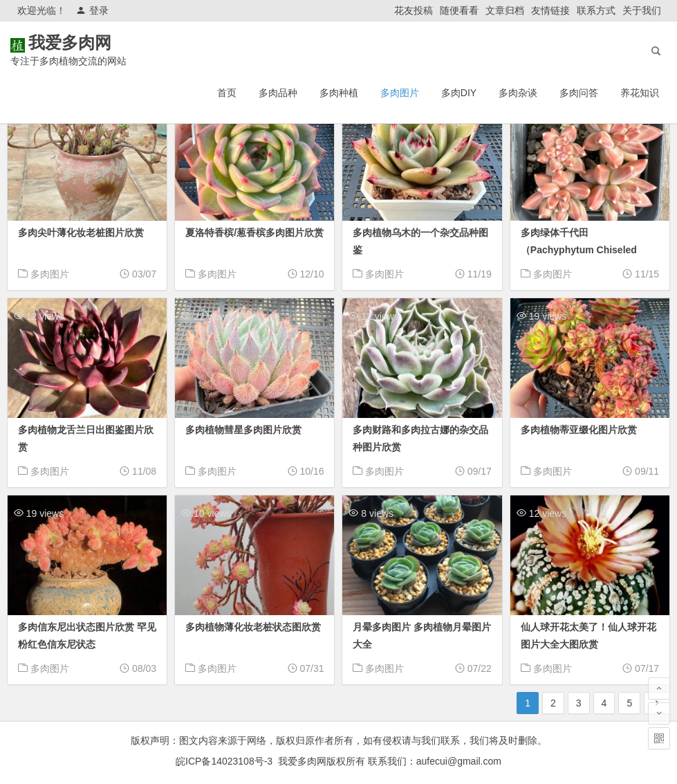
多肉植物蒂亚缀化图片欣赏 (579, 430)
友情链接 (550, 10)
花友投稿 (414, 10)
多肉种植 (339, 93)
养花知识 (640, 93)
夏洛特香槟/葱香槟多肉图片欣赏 (254, 233)
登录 (92, 10)
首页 (227, 93)
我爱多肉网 (90, 43)
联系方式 (596, 10)
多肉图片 (400, 93)
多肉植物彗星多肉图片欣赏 (243, 430)
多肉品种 (278, 93)
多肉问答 (579, 93)
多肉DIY (459, 93)
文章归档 (505, 10)
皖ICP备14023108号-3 (224, 761)
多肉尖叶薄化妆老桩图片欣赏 (81, 233)
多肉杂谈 (518, 93)
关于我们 (642, 10)
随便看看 (459, 10)
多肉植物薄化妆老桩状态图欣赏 (253, 627)
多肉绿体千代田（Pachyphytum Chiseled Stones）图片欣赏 (579, 250)
